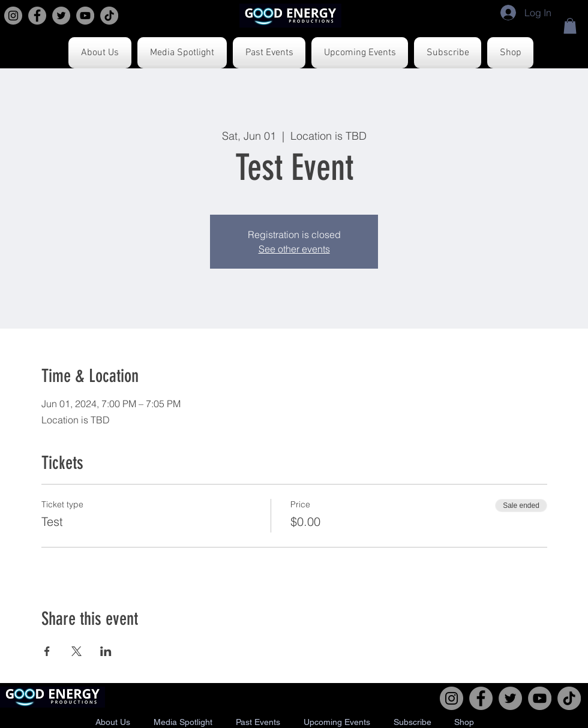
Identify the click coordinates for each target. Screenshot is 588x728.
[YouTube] (85, 16)
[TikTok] (109, 16)
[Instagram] (13, 16)
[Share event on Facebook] (47, 651)
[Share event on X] (76, 651)
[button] (570, 26)
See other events (294, 249)
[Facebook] (37, 16)
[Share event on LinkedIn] (106, 651)
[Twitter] (61, 16)
